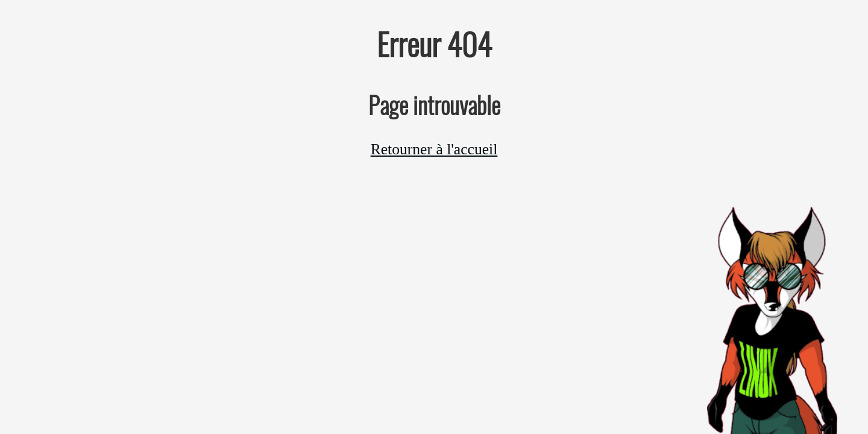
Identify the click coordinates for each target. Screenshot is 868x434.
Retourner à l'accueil (434, 149)
